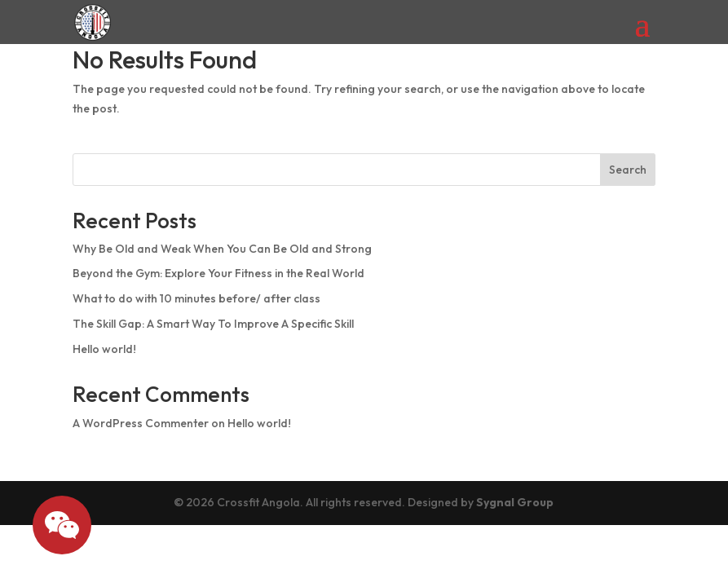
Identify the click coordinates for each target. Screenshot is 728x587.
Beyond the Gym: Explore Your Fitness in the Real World (218, 273)
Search (628, 170)
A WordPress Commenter (141, 423)
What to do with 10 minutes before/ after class (196, 298)
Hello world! (104, 349)
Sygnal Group (515, 502)
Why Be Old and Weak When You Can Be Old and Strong (222, 249)
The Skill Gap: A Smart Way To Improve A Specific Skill (213, 324)
